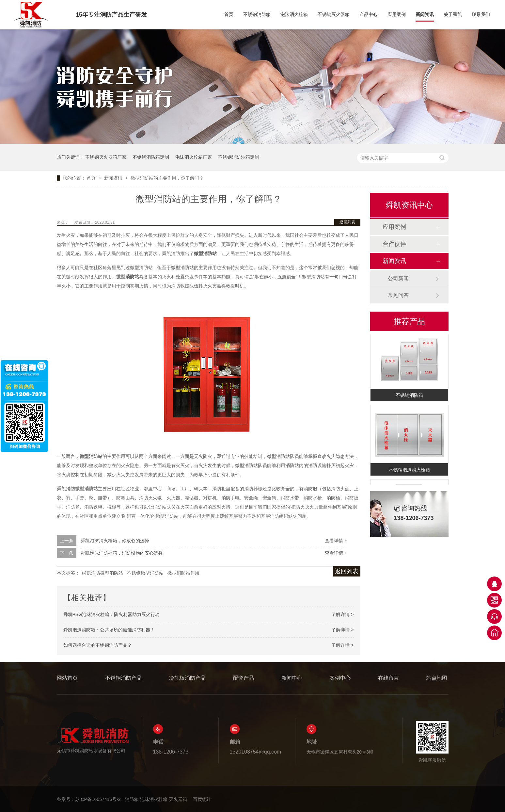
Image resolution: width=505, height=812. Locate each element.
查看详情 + (336, 541)
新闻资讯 (425, 15)
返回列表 (347, 222)
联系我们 (481, 15)
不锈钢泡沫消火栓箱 (409, 471)
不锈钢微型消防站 (145, 573)
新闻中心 (292, 678)
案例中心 (340, 678)
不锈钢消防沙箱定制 (239, 157)
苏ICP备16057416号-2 (98, 799)
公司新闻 (398, 278)
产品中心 (369, 15)
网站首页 (67, 678)
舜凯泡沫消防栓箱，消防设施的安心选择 (122, 553)
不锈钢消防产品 (123, 678)
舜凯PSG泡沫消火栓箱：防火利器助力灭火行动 (112, 614)
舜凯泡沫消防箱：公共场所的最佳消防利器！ (109, 630)
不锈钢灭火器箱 (334, 15)
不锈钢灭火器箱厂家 (106, 157)
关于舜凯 (453, 15)
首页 (229, 15)
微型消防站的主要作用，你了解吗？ (167, 178)
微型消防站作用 (183, 573)
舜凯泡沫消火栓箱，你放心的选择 (115, 541)
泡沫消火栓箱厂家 (194, 157)
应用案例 (397, 15)
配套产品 (244, 678)
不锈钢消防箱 (257, 15)
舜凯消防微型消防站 (103, 573)
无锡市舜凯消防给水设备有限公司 (93, 740)
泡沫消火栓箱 (294, 15)
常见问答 (398, 295)
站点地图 (437, 678)
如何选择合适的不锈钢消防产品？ (98, 645)
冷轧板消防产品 (187, 678)
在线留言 (388, 678)
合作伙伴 (394, 244)
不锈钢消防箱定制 (151, 157)
